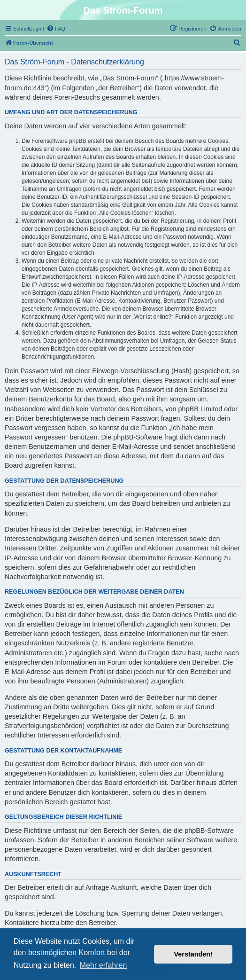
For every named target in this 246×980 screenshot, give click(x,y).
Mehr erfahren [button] (104, 965)
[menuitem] (56, 29)
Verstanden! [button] (193, 954)
